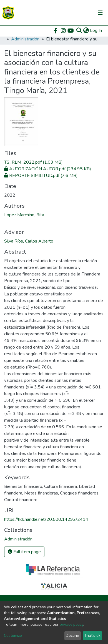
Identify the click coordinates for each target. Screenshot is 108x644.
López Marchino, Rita (24, 215)
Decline (72, 636)
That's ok (92, 636)
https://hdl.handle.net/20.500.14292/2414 (46, 519)
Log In (96, 30)
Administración (25, 39)
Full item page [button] (24, 552)
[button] (86, 30)
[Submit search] (79, 30)
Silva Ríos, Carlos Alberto (29, 241)
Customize (13, 636)
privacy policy (71, 624)
